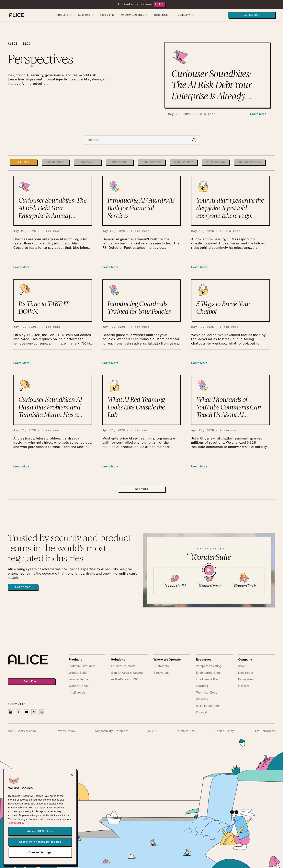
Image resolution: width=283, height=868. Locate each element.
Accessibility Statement (112, 731)
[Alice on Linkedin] (11, 712)
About (242, 666)
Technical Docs (207, 693)
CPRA (152, 731)
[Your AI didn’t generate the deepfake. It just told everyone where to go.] (230, 201)
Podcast (202, 713)
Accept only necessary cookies (40, 842)
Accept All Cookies (40, 831)
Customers (161, 666)
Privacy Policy (65, 731)
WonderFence (79, 680)
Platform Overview (82, 666)
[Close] (72, 775)
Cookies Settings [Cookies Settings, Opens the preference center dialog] (40, 852)
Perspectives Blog (209, 666)
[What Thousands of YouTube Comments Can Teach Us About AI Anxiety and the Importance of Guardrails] (230, 400)
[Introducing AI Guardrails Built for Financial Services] (142, 201)
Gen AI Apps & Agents (127, 673)
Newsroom (246, 673)
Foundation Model (124, 666)
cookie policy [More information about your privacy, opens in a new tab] (17, 823)
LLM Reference (264, 731)
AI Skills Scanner (208, 706)
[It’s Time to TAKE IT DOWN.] (53, 300)
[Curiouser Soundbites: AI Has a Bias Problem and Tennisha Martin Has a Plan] (53, 400)
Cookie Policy (224, 731)
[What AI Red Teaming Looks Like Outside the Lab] (142, 400)
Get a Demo (252, 15)
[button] (64, 15)
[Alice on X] (18, 712)
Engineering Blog (208, 673)
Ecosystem (161, 673)
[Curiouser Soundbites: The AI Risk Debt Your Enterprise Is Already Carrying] (53, 201)
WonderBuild (78, 673)
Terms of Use (186, 731)
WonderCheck (79, 686)
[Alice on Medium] (34, 712)
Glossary (202, 699)
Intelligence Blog (208, 680)
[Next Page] (141, 489)
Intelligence (107, 15)
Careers (244, 686)
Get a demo (23, 587)
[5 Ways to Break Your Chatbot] (230, 300)
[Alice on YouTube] (26, 712)
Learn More (258, 114)
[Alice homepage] (17, 15)
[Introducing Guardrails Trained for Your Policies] (142, 300)
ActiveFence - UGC (125, 680)
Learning (202, 686)
